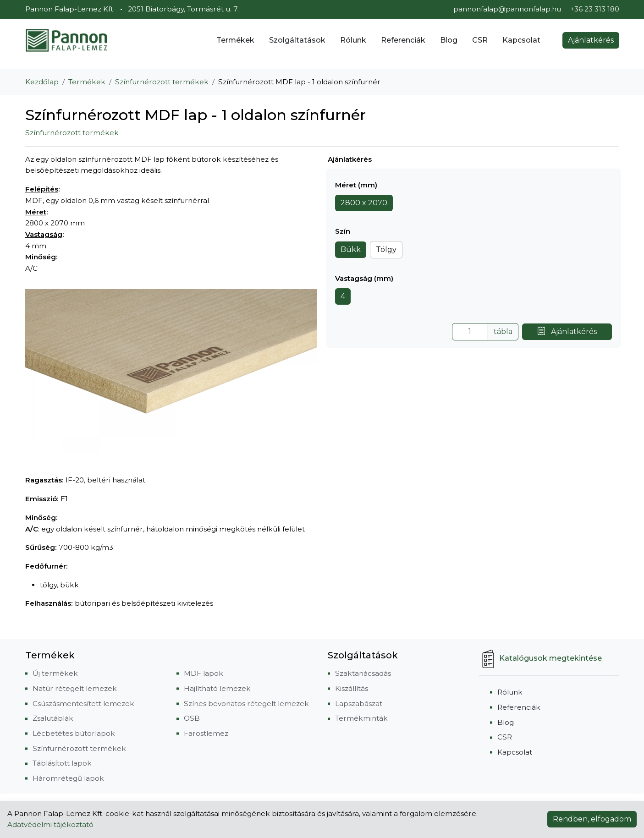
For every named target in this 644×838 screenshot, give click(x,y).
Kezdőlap (42, 82)
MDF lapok (204, 673)
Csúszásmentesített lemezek (83, 704)
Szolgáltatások (297, 40)
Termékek (235, 40)
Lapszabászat (359, 704)
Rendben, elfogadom (592, 819)
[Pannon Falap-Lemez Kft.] (66, 40)
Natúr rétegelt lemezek (75, 688)
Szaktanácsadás (363, 673)
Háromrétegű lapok (68, 778)
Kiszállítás (352, 688)
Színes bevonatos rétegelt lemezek (246, 704)
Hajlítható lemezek (217, 688)
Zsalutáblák (53, 718)
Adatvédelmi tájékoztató (50, 824)
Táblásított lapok (62, 763)
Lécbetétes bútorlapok (74, 733)
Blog (449, 40)
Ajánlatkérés (591, 40)
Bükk (351, 249)
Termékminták (361, 718)
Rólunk (353, 40)
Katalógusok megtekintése (540, 658)
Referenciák (403, 40)
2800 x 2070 (364, 203)
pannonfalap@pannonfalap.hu (507, 9)
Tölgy (386, 249)
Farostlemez (206, 733)
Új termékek (55, 673)
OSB (192, 718)
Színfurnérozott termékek (162, 82)
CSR (480, 40)
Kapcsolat (521, 40)
